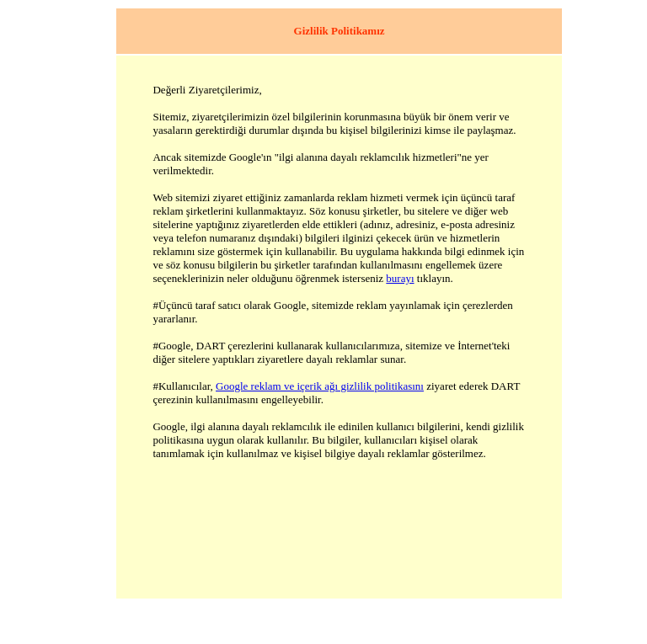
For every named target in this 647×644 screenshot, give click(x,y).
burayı (400, 278)
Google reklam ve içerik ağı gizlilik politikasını (320, 386)
